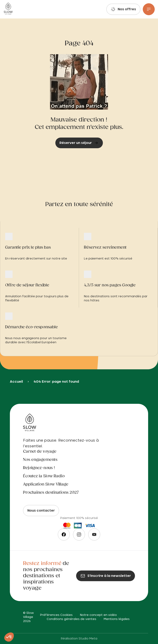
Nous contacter (41, 511)
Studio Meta (88, 639)
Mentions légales (117, 619)
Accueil (16, 382)
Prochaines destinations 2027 (51, 493)
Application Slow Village (46, 484)
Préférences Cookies (56, 615)
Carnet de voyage (40, 452)
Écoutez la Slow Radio (44, 476)
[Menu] (149, 9)
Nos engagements (40, 460)
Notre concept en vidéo (98, 615)
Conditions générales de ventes (71, 619)
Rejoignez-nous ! (39, 468)
